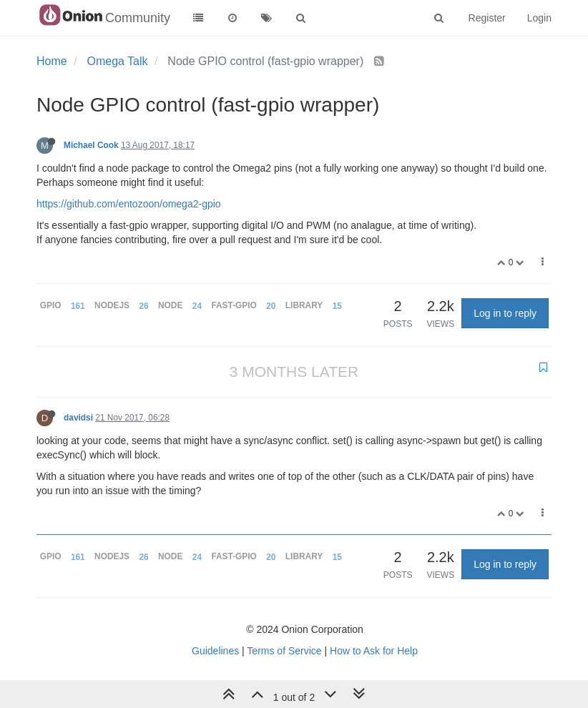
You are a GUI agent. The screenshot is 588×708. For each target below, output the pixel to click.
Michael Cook (91, 145)
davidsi (78, 418)
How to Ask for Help (374, 651)
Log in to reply (505, 313)
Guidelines (215, 651)
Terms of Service (284, 651)
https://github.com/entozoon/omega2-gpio (129, 204)
